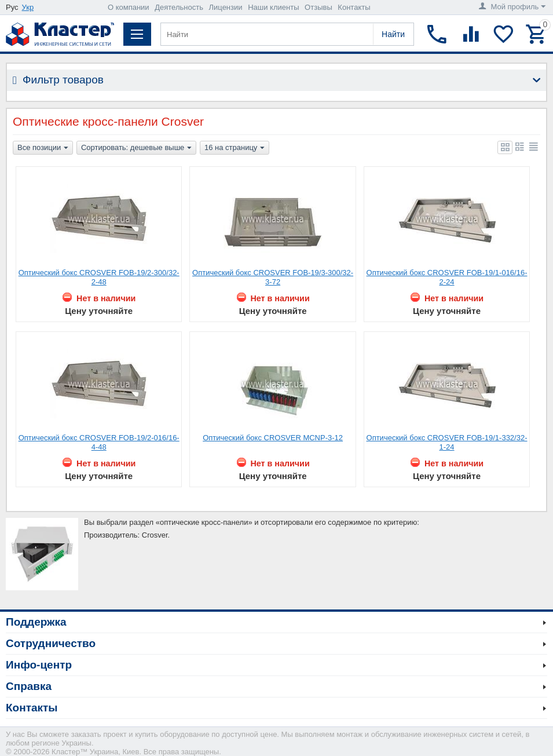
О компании (129, 7)
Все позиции (43, 148)
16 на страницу (235, 148)
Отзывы (318, 7)
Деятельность (179, 7)
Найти (393, 34)
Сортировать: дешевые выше (136, 148)
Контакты (354, 7)
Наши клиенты (273, 7)
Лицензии (226, 7)
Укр (28, 7)
